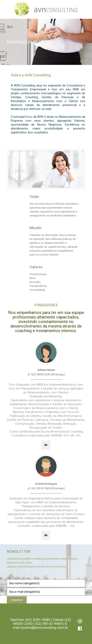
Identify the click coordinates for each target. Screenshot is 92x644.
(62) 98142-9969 (49, 624)
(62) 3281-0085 (38, 620)
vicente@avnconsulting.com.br (44, 628)
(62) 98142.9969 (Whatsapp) (48, 488)
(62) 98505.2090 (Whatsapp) (48, 374)
